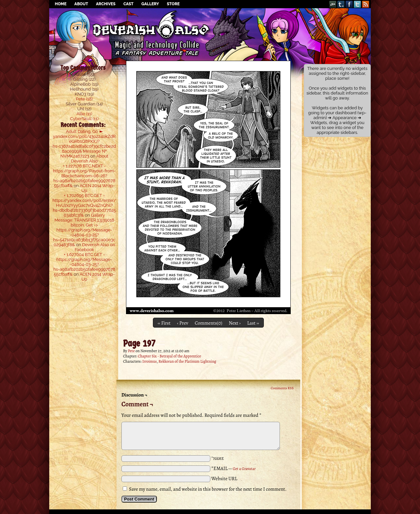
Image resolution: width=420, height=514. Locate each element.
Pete (131, 351)
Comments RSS (282, 388)
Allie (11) (84, 114)
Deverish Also (210, 25)
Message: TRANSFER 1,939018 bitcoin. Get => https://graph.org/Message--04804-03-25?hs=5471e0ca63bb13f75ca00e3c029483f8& (84, 232)
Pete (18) (84, 99)
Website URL (224, 479)
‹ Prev (183, 323)
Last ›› (253, 323)
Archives (105, 4)
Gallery (150, 4)
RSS (366, 4)
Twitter (357, 4)
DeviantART (333, 4)
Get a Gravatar (244, 469)
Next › (235, 323)
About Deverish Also (90, 159)
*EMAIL (233, 468)
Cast (128, 4)
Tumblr (341, 4)
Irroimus (150, 361)
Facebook (349, 4)
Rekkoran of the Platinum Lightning (187, 361)
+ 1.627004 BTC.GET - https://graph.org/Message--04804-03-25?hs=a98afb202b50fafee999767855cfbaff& (84, 264)
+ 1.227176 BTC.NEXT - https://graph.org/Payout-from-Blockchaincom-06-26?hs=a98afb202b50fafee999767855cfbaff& (84, 176)
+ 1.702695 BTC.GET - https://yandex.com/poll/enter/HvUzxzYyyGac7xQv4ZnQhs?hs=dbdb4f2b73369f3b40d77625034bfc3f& (84, 205)
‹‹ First (164, 323)
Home (61, 4)
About (81, 4)
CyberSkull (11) (84, 119)
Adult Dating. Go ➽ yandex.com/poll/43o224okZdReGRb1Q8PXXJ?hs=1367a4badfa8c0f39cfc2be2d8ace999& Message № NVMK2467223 (84, 144)
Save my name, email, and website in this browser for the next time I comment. (208, 489)
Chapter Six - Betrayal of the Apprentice (169, 356)
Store (173, 4)
